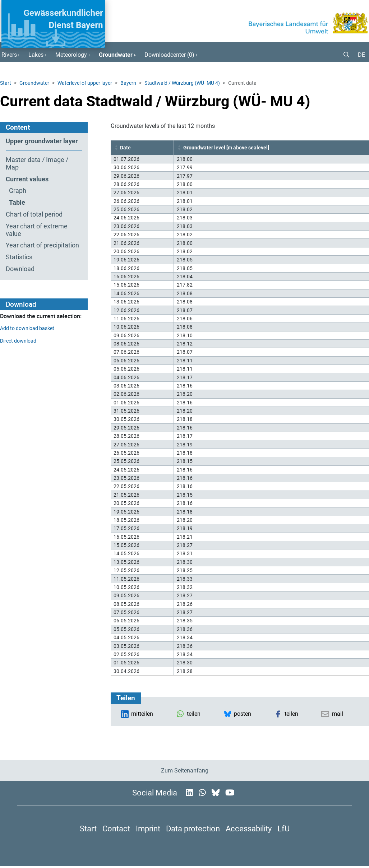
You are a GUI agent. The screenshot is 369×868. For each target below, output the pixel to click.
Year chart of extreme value (37, 230)
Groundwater (34, 83)
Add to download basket (27, 328)
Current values (27, 179)
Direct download (18, 341)
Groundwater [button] (116, 55)
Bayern (128, 83)
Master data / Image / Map (37, 164)
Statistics (19, 257)
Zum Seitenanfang (185, 770)
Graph (18, 191)
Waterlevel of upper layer (85, 83)
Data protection (193, 828)
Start (6, 83)
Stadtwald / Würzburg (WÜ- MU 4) (182, 83)
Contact (116, 828)
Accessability (249, 828)
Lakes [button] (36, 55)
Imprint (148, 828)
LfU (283, 828)
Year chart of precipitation (42, 245)
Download (20, 269)
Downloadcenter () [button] (169, 55)
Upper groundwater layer (42, 141)
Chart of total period (34, 214)
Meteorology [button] (71, 55)
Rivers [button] (9, 55)
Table (17, 203)
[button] (343, 55)
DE (361, 55)
